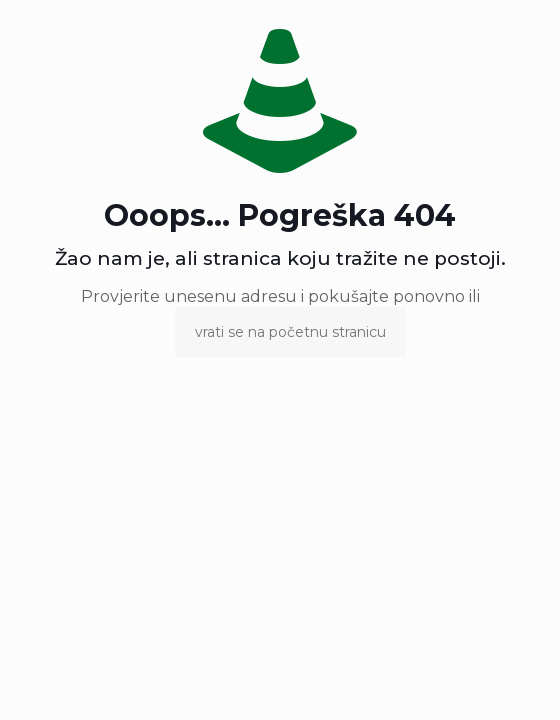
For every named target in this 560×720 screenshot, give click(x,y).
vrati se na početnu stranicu (290, 332)
